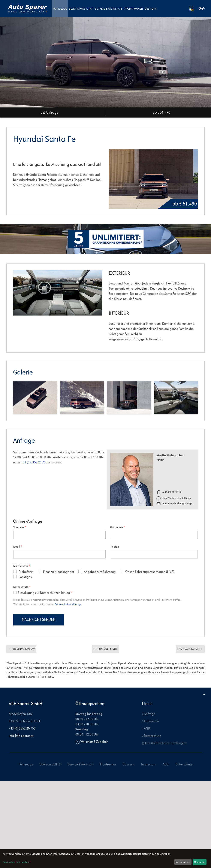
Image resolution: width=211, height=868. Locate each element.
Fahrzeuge (60, 9)
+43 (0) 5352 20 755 (22, 815)
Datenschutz (151, 823)
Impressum (150, 808)
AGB (146, 815)
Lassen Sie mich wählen (17, 862)
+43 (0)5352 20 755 (34, 462)
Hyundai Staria (190, 736)
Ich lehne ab (183, 862)
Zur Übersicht (105, 736)
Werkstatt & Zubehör (94, 829)
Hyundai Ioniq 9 (21, 736)
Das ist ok (200, 862)
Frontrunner (134, 9)
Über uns (151, 9)
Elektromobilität (81, 9)
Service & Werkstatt (109, 9)
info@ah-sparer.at (21, 823)
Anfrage (50, 113)
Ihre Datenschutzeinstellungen (164, 830)
